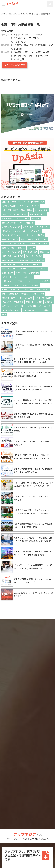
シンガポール (19, 38)
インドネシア (19, 42)
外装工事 (31, 248)
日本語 (16, 52)
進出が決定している (43, 45)
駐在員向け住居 (9, 289)
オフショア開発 (41, 210)
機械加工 (25, 294)
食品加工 (21, 248)
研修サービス (28, 227)
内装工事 (6, 239)
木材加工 (47, 310)
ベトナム (17, 34)
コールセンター (43, 227)
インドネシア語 (38, 294)
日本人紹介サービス (38, 214)
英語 (23, 239)
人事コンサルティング (11, 227)
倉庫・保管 (44, 252)
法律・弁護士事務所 (10, 294)
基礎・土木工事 (38, 260)
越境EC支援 (7, 218)
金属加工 (25, 285)
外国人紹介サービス (36, 202)
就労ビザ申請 (41, 239)
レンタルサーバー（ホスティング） (27, 231)
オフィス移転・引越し (11, 310)
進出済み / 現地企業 (22, 45)
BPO (21, 223)
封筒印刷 (23, 268)
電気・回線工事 (26, 298)
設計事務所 (19, 256)
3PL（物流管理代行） (32, 310)
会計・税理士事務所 (10, 210)
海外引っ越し (25, 264)
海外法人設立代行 (9, 223)
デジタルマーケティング (29, 206)
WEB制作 (35, 218)
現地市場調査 (27, 210)
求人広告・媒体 (20, 243)
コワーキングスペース (38, 268)
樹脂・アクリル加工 (10, 306)
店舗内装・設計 (9, 248)
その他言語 (7, 302)
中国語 (30, 239)
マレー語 (35, 285)
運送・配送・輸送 (30, 252)
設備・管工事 (8, 273)
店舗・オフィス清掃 (34, 302)
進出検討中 (18, 49)
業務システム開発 (9, 206)
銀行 (23, 306)
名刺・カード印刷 (9, 268)
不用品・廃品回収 (9, 264)
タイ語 (15, 239)
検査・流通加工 (43, 289)
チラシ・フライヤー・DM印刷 (37, 281)
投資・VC (37, 264)
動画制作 (49, 302)
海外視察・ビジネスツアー (13, 235)
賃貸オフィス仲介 (9, 298)
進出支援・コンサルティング (14, 202)
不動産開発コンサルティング (39, 306)
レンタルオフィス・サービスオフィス (17, 277)
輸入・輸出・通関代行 (35, 235)
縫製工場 (30, 223)
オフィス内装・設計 (26, 289)
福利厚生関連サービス (38, 243)
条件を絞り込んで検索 (15, 65)
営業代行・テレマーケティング (15, 214)
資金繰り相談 (23, 260)
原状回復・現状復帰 (34, 256)
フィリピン (33, 38)
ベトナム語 (7, 243)
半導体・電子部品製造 (44, 298)
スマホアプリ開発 (22, 218)
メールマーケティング (11, 252)
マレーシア (36, 34)
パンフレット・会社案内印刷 (27, 273)
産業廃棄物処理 (9, 260)
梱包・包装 (7, 256)
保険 (4, 314)
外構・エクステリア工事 (12, 281)
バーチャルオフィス (10, 285)
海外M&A (6, 231)
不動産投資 (19, 302)
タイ (26, 34)
